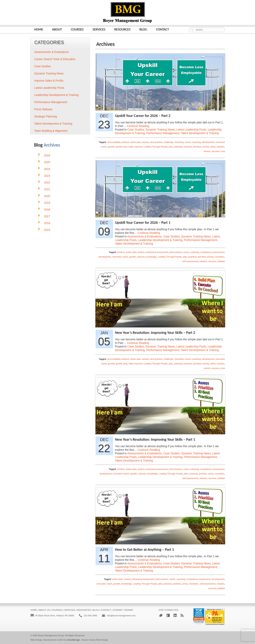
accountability (114, 142)
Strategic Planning (46, 116)
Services (99, 29)
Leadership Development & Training (160, 240)
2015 (47, 230)
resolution (220, 257)
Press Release (43, 109)
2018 (47, 210)
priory (211, 474)
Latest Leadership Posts (191, 130)
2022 (47, 182)
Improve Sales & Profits (49, 81)
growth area (122, 147)
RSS (182, 615)
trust (223, 151)
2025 (47, 162)
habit (131, 147)
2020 (47, 196)
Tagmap (129, 610)
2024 (47, 169)
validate (221, 261)
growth (111, 147)
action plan (136, 142)
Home (39, 29)
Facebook (168, 615)
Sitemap (118, 610)
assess (145, 142)
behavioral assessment (157, 252)
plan (171, 147)
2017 (47, 216)
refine (213, 147)
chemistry (179, 142)
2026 (47, 155)
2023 (47, 176)
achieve (125, 142)
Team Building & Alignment (51, 131)
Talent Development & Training (200, 133)
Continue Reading (138, 126)
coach (188, 142)
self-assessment (190, 261)
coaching (196, 142)
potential (178, 147)
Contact (162, 29)
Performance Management (163, 133)
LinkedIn (175, 615)
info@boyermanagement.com (121, 616)
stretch (207, 151)
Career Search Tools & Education (55, 59)
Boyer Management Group (51, 635)
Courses (77, 29)
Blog (143, 29)
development (208, 142)
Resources (122, 29)
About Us (44, 610)
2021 (47, 189)
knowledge (151, 257)
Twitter (161, 615)
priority (206, 147)
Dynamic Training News (160, 130)
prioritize (197, 147)
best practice (156, 142)
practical (188, 147)
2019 (47, 203)
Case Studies (136, 130)
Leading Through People (155, 147)
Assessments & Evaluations (145, 236)
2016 (47, 223)
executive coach (120, 257)
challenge (168, 142)
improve (138, 147)
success (216, 151)
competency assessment (212, 252)
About (57, 29)
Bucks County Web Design (95, 640)
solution (221, 147)
